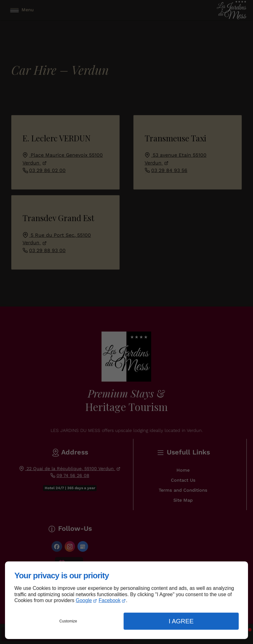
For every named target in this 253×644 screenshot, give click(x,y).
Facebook (110, 600)
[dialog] (126, 600)
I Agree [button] (181, 621)
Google (84, 600)
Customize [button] (68, 621)
